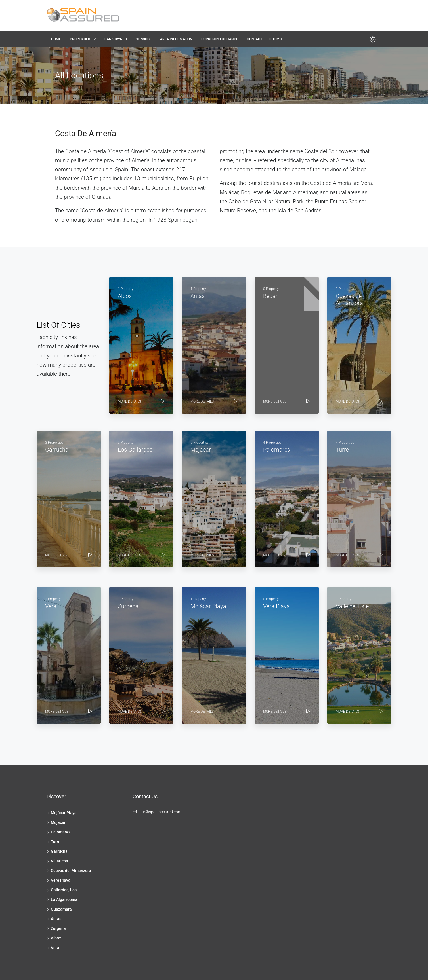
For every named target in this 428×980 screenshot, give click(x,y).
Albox (56, 938)
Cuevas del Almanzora (71, 871)
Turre (56, 842)
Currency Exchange (220, 39)
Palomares (61, 832)
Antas (56, 919)
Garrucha (59, 851)
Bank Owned (116, 39)
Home (56, 39)
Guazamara (61, 909)
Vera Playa (61, 880)
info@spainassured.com (160, 812)
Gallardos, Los (64, 890)
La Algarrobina (64, 899)
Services (143, 39)
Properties (80, 39)
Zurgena (58, 928)
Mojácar (58, 822)
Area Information (176, 39)
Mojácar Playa (64, 813)
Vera (55, 948)
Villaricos (59, 861)
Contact (255, 39)
